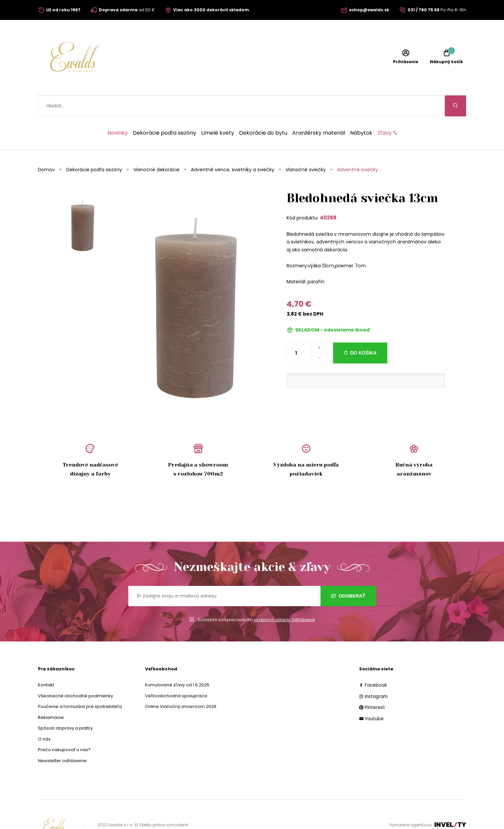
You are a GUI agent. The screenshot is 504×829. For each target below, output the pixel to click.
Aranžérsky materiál (319, 112)
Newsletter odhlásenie (62, 740)
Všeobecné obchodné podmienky (75, 675)
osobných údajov (272, 599)
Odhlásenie (303, 599)
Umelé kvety (218, 112)
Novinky (118, 112)
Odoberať (348, 575)
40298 (328, 197)
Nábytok (361, 112)
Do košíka (363, 332)
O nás (44, 718)
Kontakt (46, 664)
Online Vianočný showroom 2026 (181, 686)
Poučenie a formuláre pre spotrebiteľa (80, 686)
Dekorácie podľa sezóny (164, 112)
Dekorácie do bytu (263, 112)
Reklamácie (51, 696)
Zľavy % (387, 112)
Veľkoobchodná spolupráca (176, 675)
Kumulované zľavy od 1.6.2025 (177, 664)
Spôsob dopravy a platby (65, 707)
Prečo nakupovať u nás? (64, 729)
